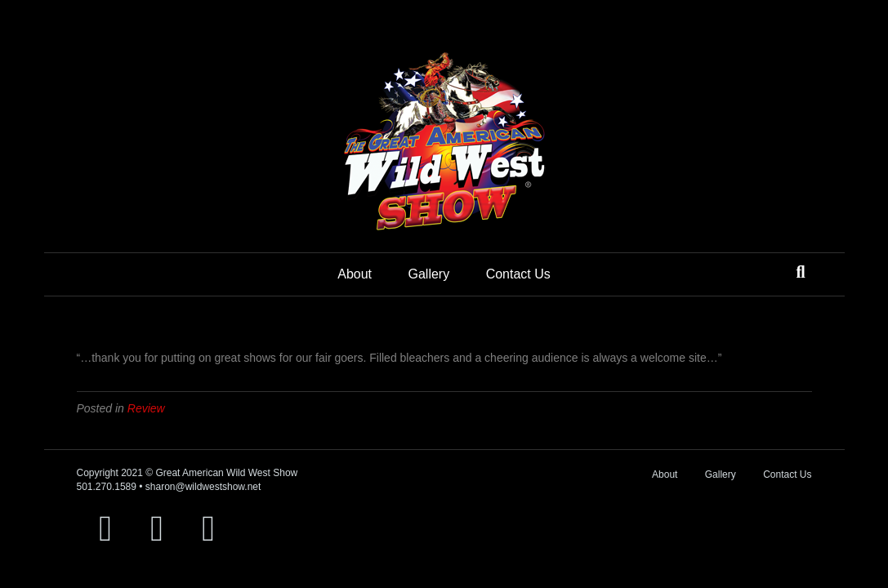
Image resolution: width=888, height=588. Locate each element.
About (355, 274)
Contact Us (518, 274)
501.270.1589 (107, 487)
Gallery (428, 274)
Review (146, 408)
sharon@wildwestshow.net (203, 487)
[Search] (800, 272)
